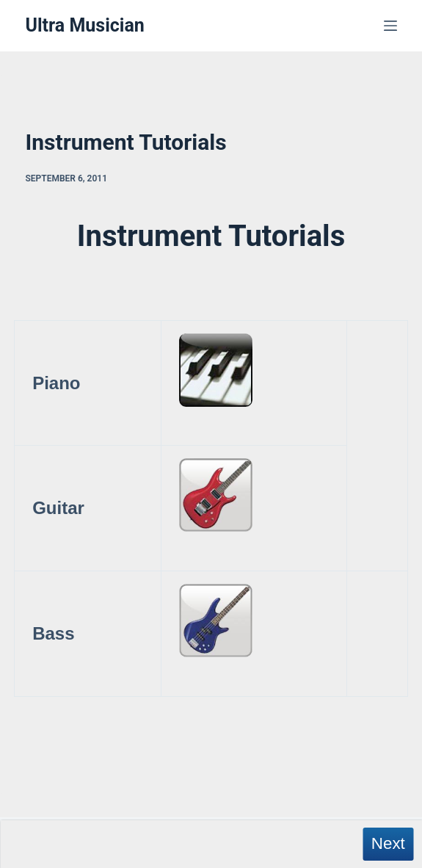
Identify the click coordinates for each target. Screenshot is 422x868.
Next (388, 843)
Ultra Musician (85, 25)
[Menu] (390, 26)
